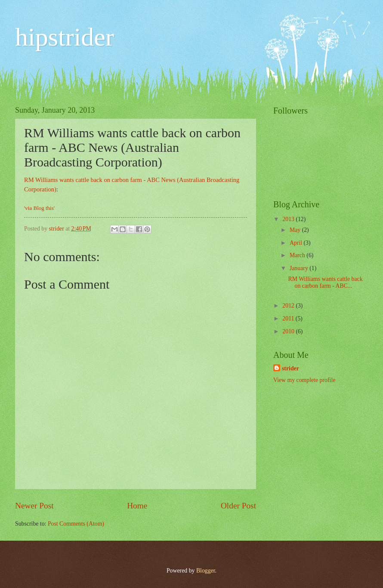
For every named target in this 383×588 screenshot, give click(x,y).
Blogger (206, 571)
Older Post (238, 506)
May (296, 230)
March (298, 255)
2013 (289, 219)
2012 (289, 306)
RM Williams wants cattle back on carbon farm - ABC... (325, 283)
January (300, 268)
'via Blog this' (39, 208)
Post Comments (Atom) (76, 524)
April (297, 243)
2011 (289, 319)
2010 (289, 331)
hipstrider (65, 37)
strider (290, 368)
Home (137, 506)
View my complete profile (304, 380)
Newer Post (34, 506)
